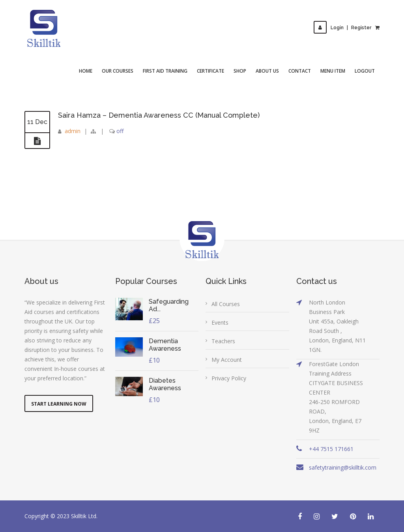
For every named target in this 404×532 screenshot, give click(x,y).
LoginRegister (342, 28)
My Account (227, 360)
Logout (365, 71)
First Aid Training (165, 71)
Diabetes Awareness (165, 384)
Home (86, 71)
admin (73, 131)
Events (220, 322)
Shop (240, 71)
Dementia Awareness (165, 345)
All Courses (226, 304)
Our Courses (118, 71)
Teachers (223, 341)
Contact (300, 71)
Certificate (210, 71)
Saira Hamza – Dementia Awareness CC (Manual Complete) (159, 115)
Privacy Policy (229, 378)
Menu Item (333, 71)
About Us (267, 71)
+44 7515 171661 (331, 449)
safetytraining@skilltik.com (343, 467)
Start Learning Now (59, 404)
